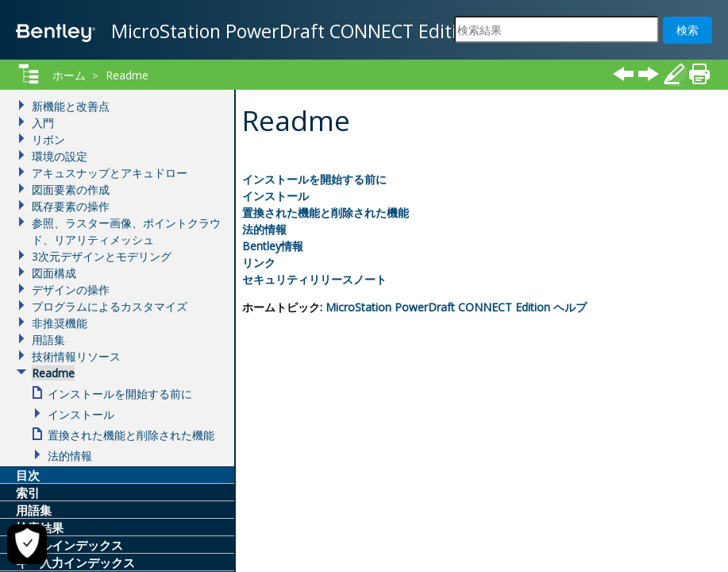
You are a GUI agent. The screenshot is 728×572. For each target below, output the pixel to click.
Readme (127, 75)
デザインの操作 (71, 290)
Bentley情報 (273, 246)
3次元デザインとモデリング (102, 256)
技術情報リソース (76, 356)
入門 (43, 123)
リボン (48, 139)
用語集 (48, 340)
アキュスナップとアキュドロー (110, 173)
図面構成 (54, 273)
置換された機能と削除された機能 (325, 213)
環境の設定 (60, 156)
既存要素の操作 (71, 206)
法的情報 (264, 229)
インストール (275, 196)
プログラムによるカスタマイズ (110, 306)
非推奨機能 (60, 323)
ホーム (69, 75)
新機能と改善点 (71, 106)
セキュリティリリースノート (314, 279)
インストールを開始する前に (314, 179)
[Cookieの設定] (25, 544)
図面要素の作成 (71, 189)
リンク (259, 263)
